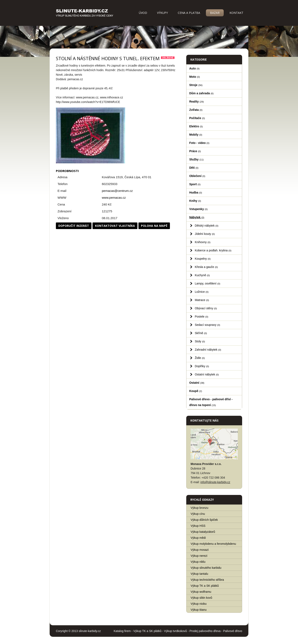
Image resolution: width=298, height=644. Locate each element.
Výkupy (162, 13)
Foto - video (199, 143)
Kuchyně (202, 275)
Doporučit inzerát (74, 226)
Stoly (200, 341)
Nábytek (197, 217)
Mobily (196, 135)
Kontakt (236, 13)
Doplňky (202, 366)
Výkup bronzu (199, 508)
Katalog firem (122, 631)
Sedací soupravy (207, 325)
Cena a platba (189, 13)
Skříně (201, 333)
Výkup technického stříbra (207, 580)
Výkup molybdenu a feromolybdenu (213, 544)
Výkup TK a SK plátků (205, 586)
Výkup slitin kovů (201, 598)
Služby (196, 159)
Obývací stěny (206, 308)
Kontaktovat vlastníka (115, 226)
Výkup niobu (199, 604)
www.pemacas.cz (114, 198)
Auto (194, 68)
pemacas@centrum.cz (117, 191)
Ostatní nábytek (207, 374)
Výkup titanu (199, 610)
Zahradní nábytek (208, 350)
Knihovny (203, 242)
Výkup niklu (198, 562)
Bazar (215, 13)
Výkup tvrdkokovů (176, 631)
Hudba (196, 192)
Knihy (195, 201)
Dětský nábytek (207, 226)
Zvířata (196, 110)
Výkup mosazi (200, 550)
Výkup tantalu (199, 574)
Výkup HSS (198, 526)
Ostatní (197, 383)
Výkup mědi (198, 538)
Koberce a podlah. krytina (213, 250)
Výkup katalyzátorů (203, 532)
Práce (195, 151)
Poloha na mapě (154, 226)
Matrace (202, 300)
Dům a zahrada (201, 93)
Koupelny (203, 259)
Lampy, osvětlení (207, 283)
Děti (194, 168)
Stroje (196, 85)
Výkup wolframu (201, 592)
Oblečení (197, 176)
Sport (195, 184)
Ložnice (202, 292)
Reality (196, 102)
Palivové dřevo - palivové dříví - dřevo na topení (211, 402)
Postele (201, 317)
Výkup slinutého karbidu (206, 568)
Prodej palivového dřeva (205, 631)
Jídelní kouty (205, 234)
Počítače (197, 118)
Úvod (143, 13)
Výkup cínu (198, 514)
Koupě (196, 391)
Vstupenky (198, 209)
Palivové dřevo (233, 631)
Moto (195, 77)
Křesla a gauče (206, 267)
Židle (200, 358)
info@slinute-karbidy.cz (215, 482)
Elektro (196, 126)
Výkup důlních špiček (204, 520)
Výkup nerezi (199, 556)
